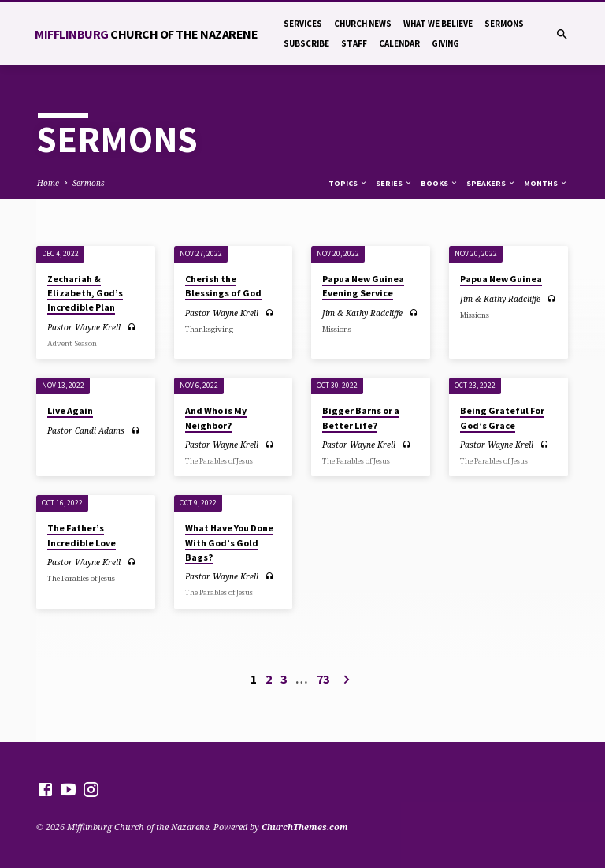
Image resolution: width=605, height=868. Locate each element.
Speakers (491, 183)
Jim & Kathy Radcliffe (362, 313)
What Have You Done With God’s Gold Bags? (229, 542)
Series (394, 183)
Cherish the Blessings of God (223, 286)
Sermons (504, 24)
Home (48, 183)
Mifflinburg (146, 34)
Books (440, 183)
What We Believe (438, 24)
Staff (354, 43)
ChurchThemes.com (305, 827)
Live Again (70, 410)
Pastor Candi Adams (86, 430)
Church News (363, 24)
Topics (348, 183)
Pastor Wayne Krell (84, 327)
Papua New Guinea (501, 279)
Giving (445, 43)
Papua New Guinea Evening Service (363, 286)
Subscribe (306, 43)
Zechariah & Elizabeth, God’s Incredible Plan (85, 293)
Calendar (399, 43)
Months (546, 183)
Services (303, 24)
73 (323, 679)
